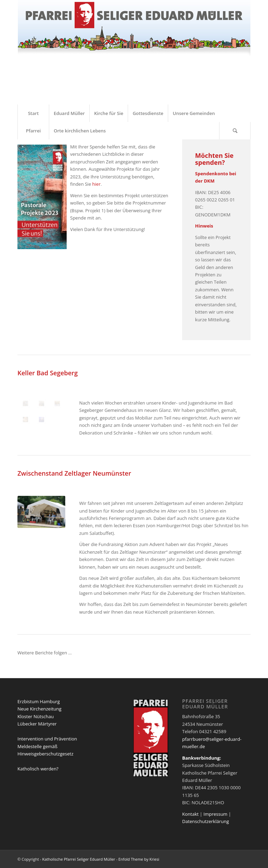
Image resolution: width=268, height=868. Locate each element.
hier (96, 184)
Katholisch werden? (38, 769)
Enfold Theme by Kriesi (139, 859)
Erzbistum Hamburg (39, 701)
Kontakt (190, 814)
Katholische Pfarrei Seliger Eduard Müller (79, 859)
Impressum (215, 814)
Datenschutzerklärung (206, 821)
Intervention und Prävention (47, 739)
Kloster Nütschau (36, 716)
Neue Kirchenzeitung (39, 709)
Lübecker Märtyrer (37, 724)
